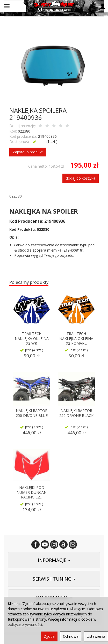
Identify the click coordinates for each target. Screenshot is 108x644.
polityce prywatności (25, 624)
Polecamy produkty (29, 282)
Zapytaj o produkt (28, 152)
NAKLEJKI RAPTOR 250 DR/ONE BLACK (76, 413)
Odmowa (71, 636)
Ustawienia (96, 636)
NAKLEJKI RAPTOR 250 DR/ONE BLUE (32, 413)
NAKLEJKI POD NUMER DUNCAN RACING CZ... (32, 492)
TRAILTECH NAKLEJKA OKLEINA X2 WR (32, 339)
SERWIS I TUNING (54, 579)
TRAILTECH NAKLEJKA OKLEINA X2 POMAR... (76, 339)
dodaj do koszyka (81, 178)
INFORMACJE (54, 560)
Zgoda (49, 636)
